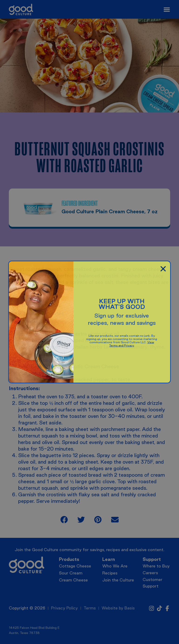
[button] (163, 269)
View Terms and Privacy (132, 344)
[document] (89, 322)
